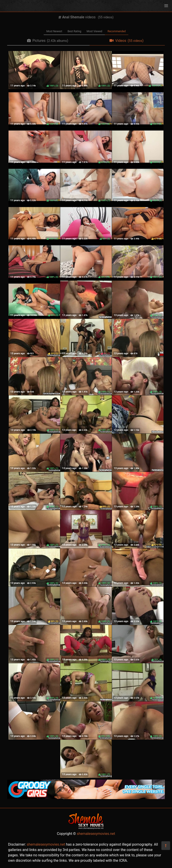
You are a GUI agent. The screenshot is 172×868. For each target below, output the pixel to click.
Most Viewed (95, 31)
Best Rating (74, 31)
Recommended (117, 31)
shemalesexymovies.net (96, 834)
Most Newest (54, 31)
